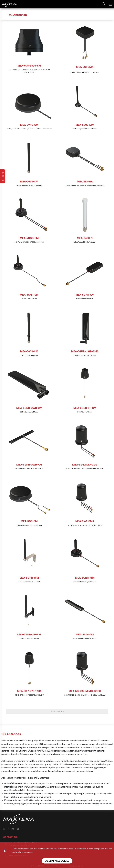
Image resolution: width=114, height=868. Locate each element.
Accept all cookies (57, 861)
